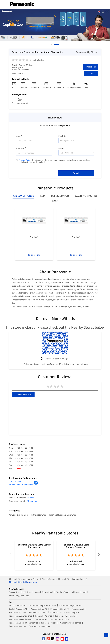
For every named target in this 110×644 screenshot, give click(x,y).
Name (19, 136)
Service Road (15, 592)
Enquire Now (34, 255)
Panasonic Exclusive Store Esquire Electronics (34, 546)
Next (99, 555)
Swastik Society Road (44, 592)
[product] (76, 153)
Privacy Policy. (25, 160)
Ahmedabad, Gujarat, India (21, 485)
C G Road (27, 592)
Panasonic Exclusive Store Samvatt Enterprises (76, 546)
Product (62, 148)
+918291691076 (19, 73)
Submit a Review (37, 60)
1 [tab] (52, 44)
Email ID (62, 136)
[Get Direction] (36, 484)
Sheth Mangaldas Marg (19, 596)
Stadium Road (62, 592)
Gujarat (30, 498)
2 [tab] (59, 44)
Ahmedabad (33, 501)
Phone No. (21, 148)
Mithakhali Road (79, 592)
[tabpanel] (55, 25)
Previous (11, 555)
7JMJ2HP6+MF (15, 482)
